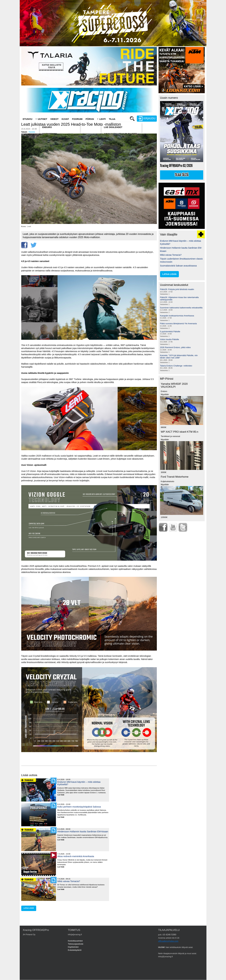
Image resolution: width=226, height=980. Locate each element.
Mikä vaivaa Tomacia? (69, 881)
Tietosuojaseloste (76, 944)
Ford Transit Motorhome (175, 477)
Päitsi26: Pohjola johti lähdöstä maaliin (177, 289)
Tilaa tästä (182, 175)
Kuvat (65, 119)
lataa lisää (29, 908)
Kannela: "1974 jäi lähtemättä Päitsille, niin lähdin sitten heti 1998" (179, 357)
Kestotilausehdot (75, 941)
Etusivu (28, 119)
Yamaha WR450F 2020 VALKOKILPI (174, 385)
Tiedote (32, 132)
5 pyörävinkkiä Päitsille (170, 332)
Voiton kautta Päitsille (170, 339)
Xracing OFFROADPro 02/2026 (176, 166)
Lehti (103, 119)
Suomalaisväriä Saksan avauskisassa (178, 266)
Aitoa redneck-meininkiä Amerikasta (76, 856)
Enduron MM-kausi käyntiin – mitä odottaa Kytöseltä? (79, 783)
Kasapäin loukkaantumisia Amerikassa (177, 316)
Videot (54, 119)
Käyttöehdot (73, 947)
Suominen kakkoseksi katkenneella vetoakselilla (181, 308)
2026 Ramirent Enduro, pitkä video (175, 347)
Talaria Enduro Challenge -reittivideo (176, 366)
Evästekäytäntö (75, 950)
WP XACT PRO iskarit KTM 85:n (180, 432)
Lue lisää (62, 795)
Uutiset (43, 119)
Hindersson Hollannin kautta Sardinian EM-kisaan (83, 831)
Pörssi (90, 119)
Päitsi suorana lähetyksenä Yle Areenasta (178, 324)
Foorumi (77, 119)
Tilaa (112, 119)
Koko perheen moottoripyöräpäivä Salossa (79, 807)
